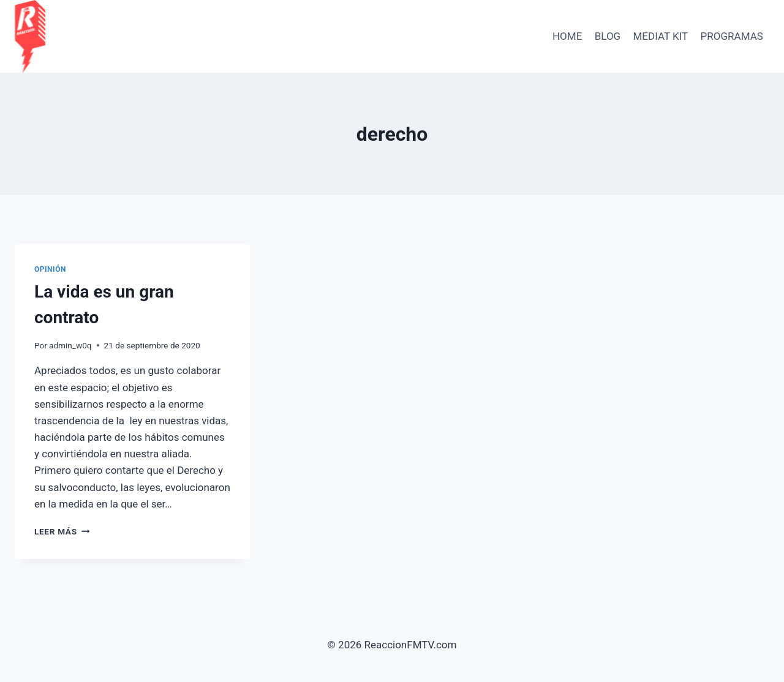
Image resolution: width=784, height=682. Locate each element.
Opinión (50, 269)
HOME (567, 36)
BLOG (608, 36)
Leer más (62, 531)
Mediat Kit (661, 36)
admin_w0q (70, 345)
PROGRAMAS (732, 36)
